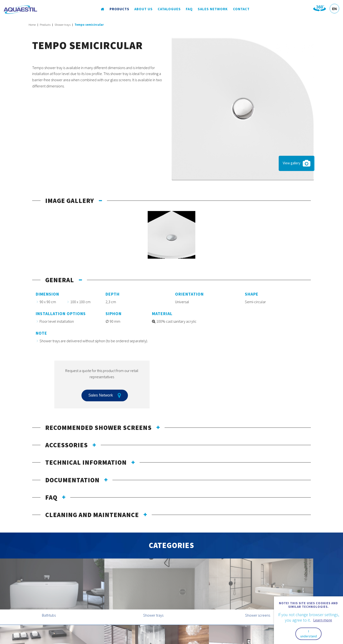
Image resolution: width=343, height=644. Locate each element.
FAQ (189, 9)
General (60, 280)
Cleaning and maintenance (92, 515)
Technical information (86, 462)
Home (32, 25)
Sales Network (212, 9)
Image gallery (70, 201)
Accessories (67, 445)
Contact (241, 9)
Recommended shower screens (98, 428)
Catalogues (169, 9)
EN (334, 9)
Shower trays (63, 25)
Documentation (72, 480)
